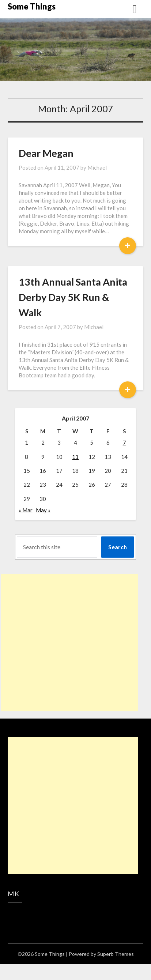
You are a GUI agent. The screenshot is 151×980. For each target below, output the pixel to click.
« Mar (26, 510)
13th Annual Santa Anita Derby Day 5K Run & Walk (73, 297)
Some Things (32, 6)
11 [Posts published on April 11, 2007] (75, 457)
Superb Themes (116, 954)
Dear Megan (46, 153)
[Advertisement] (69, 643)
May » (43, 510)
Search (118, 547)
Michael (97, 167)
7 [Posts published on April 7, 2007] (124, 442)
